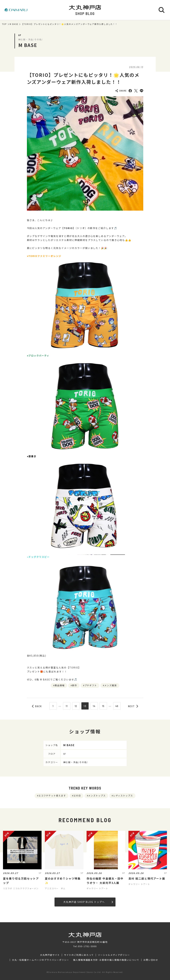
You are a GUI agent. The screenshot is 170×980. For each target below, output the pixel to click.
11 (67, 706)
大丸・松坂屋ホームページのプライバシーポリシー (41, 960)
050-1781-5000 (87, 946)
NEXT (133, 706)
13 (85, 706)
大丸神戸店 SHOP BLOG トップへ (88, 902)
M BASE (14, 24)
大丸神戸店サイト (50, 955)
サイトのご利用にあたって (79, 955)
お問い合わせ (151, 960)
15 (103, 706)
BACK (37, 706)
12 (76, 706)
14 (94, 706)
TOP (4, 24)
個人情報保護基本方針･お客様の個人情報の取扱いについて (106, 960)
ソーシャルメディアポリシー (114, 955)
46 (117, 706)
